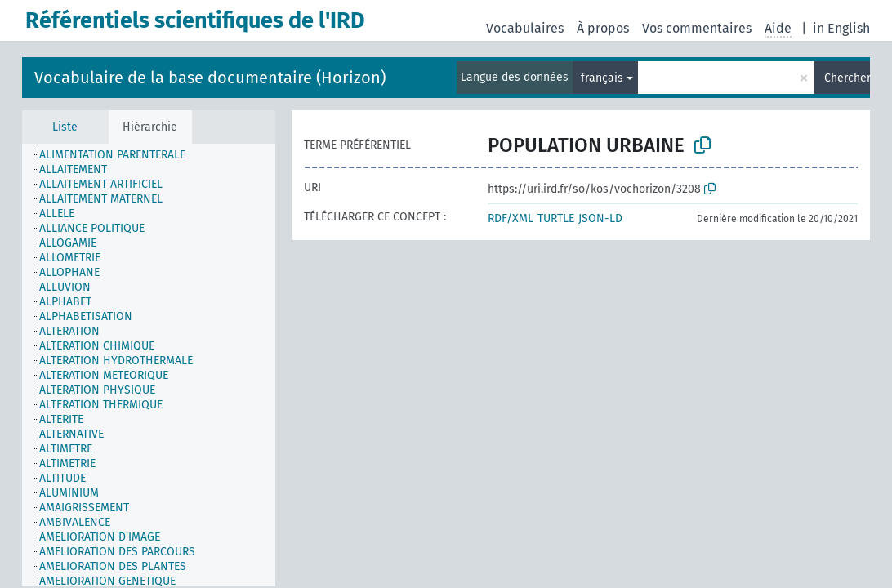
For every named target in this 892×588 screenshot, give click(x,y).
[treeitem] (119, 155)
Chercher (847, 78)
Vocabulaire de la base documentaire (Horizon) (210, 78)
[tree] (149, 365)
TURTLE (556, 218)
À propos (603, 28)
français (602, 78)
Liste (65, 127)
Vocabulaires (525, 28)
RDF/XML (511, 218)
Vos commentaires (697, 28)
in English (841, 28)
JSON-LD (600, 218)
